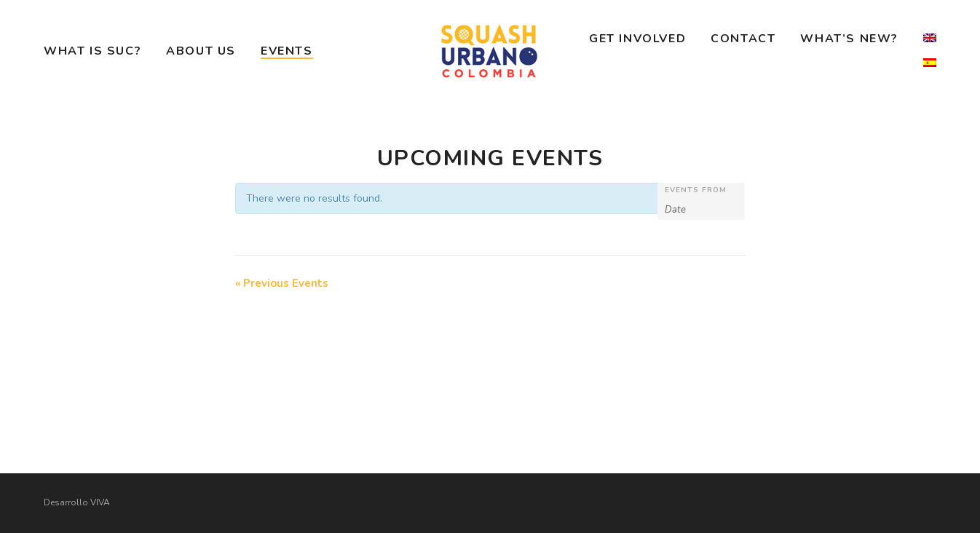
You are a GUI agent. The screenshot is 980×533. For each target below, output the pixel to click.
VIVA (100, 502)
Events (287, 51)
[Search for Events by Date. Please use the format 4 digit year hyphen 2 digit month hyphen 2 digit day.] (701, 209)
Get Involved (637, 39)
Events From (696, 190)
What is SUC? (92, 51)
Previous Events (282, 283)
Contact (743, 39)
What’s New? (849, 39)
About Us (201, 51)
